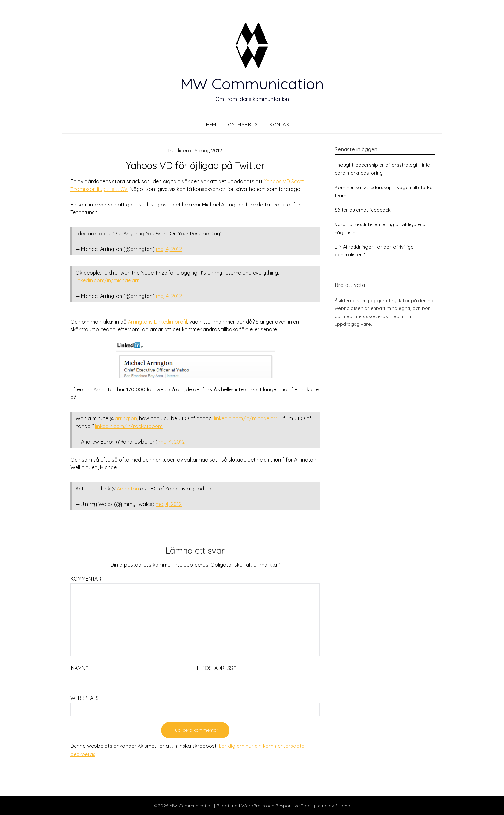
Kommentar (87, 579)
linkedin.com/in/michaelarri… (109, 280)
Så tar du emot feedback (363, 210)
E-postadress (216, 668)
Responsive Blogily (295, 806)
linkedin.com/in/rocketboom (129, 426)
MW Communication (252, 84)
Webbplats (85, 698)
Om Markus (243, 125)
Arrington (128, 489)
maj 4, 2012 (169, 249)
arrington (126, 418)
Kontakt (281, 125)
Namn (80, 668)
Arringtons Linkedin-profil (157, 322)
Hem (211, 125)
